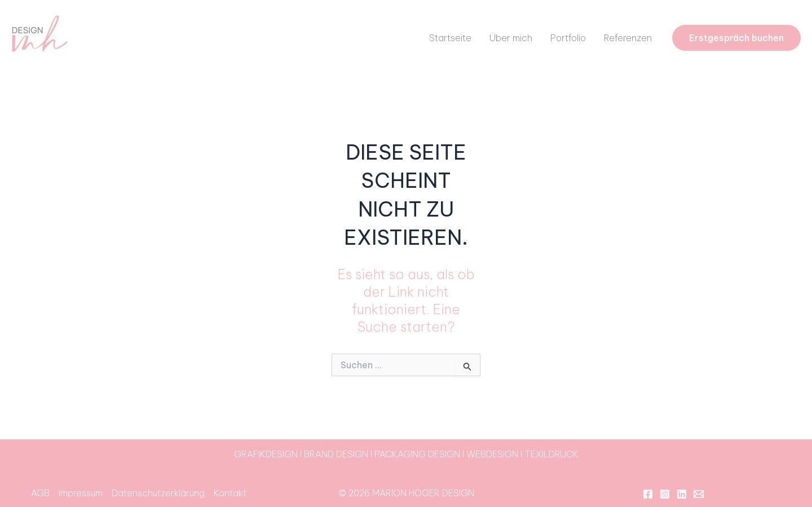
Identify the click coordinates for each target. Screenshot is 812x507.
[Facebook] (648, 494)
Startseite (450, 38)
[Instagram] (665, 494)
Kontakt (230, 493)
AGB (40, 493)
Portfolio (568, 38)
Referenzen (628, 38)
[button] (736, 38)
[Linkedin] (682, 494)
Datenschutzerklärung (158, 493)
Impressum (81, 493)
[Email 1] (699, 494)
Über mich (511, 38)
